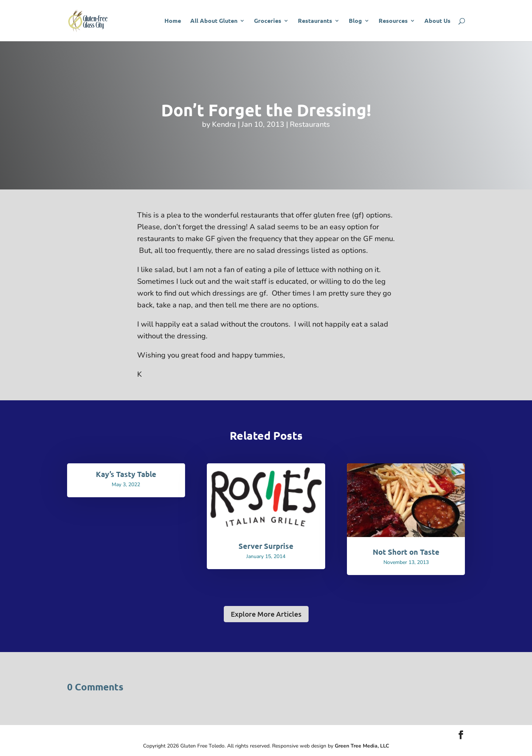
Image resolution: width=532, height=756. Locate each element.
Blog (355, 21)
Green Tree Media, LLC (362, 746)
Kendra (224, 124)
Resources (393, 21)
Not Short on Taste (406, 552)
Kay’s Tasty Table (126, 474)
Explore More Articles (266, 614)
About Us (437, 21)
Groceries (268, 21)
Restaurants (315, 21)
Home (173, 21)
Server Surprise (266, 546)
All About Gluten (214, 21)
